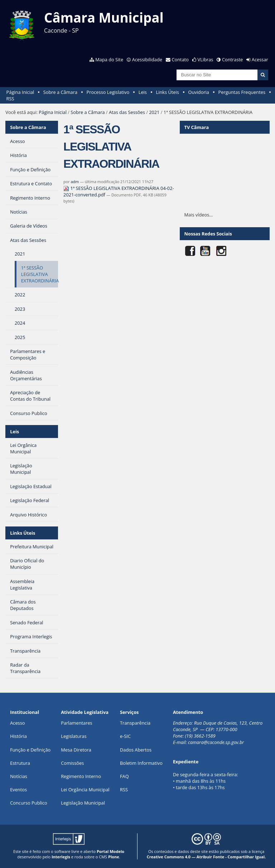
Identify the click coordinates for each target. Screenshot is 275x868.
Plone (114, 857)
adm (75, 182)
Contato (180, 59)
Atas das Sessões (127, 112)
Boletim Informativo (141, 763)
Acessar (260, 59)
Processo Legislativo (108, 92)
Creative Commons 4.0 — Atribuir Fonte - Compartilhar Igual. (206, 857)
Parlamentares (76, 723)
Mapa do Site (109, 59)
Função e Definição (30, 750)
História (18, 736)
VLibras (206, 59)
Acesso (17, 723)
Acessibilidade (147, 59)
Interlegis (61, 857)
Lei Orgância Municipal (85, 790)
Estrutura (20, 763)
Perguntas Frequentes (242, 92)
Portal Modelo (110, 851)
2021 (154, 112)
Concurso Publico (29, 803)
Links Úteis (168, 92)
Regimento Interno (81, 776)
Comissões (72, 763)
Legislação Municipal (83, 803)
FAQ (124, 776)
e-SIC (125, 736)
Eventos (18, 790)
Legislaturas (74, 736)
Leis (143, 92)
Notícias (19, 776)
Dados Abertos (136, 750)
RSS (10, 99)
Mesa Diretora (76, 750)
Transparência (135, 723)
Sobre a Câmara (60, 92)
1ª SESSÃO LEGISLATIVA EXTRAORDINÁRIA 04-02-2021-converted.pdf (119, 191)
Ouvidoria (199, 92)
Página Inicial (20, 92)
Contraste (232, 59)
